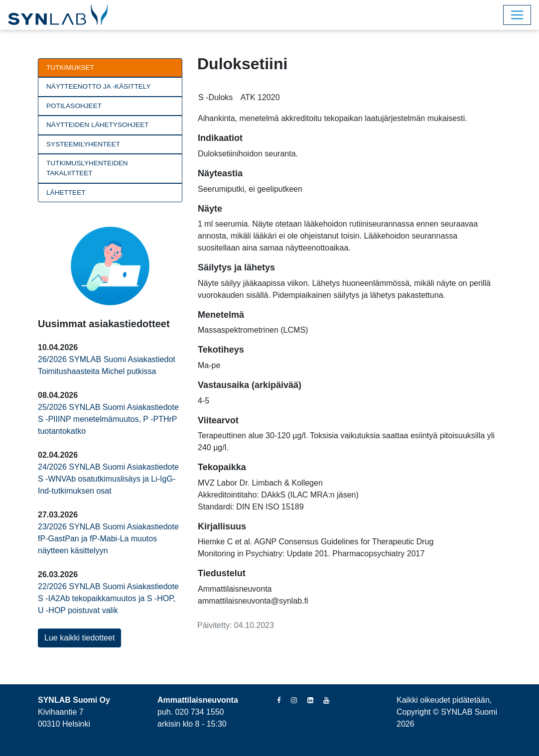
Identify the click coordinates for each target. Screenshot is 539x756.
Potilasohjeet (74, 106)
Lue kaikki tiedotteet (79, 638)
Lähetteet (66, 192)
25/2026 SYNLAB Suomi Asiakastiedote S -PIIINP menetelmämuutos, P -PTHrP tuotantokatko (108, 419)
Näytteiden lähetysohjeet (97, 125)
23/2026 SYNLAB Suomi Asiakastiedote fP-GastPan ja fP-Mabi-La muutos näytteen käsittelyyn (108, 539)
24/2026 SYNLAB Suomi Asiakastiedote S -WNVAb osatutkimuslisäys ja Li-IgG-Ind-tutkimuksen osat (108, 479)
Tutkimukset (70, 67)
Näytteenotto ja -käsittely (98, 86)
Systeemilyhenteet (83, 144)
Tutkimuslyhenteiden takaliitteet (87, 168)
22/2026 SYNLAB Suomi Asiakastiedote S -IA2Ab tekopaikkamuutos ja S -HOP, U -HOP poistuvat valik (108, 598)
